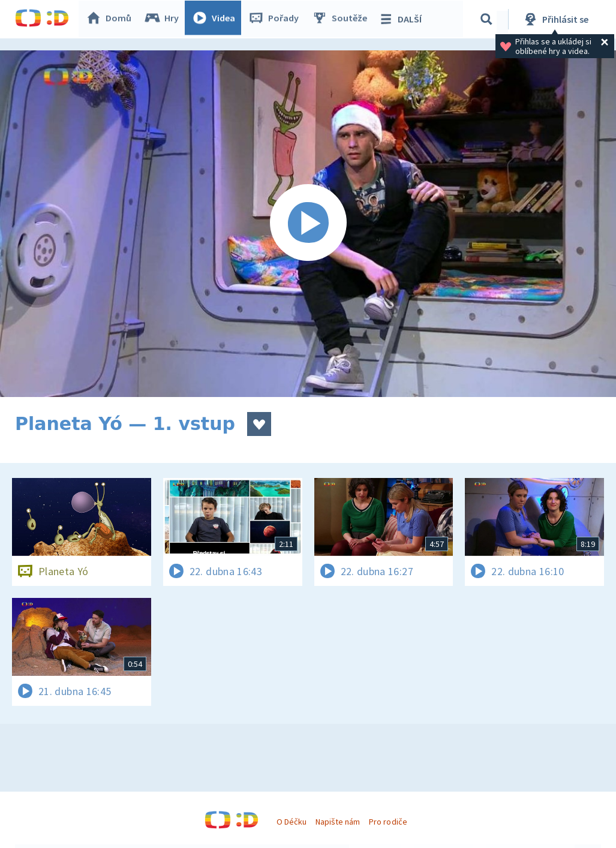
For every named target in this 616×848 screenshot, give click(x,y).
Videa (217, 19)
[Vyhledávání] (488, 19)
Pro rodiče (388, 822)
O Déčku (292, 822)
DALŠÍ (403, 19)
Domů (112, 19)
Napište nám (338, 822)
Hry (165, 19)
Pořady (277, 19)
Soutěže (342, 19)
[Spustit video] (308, 224)
